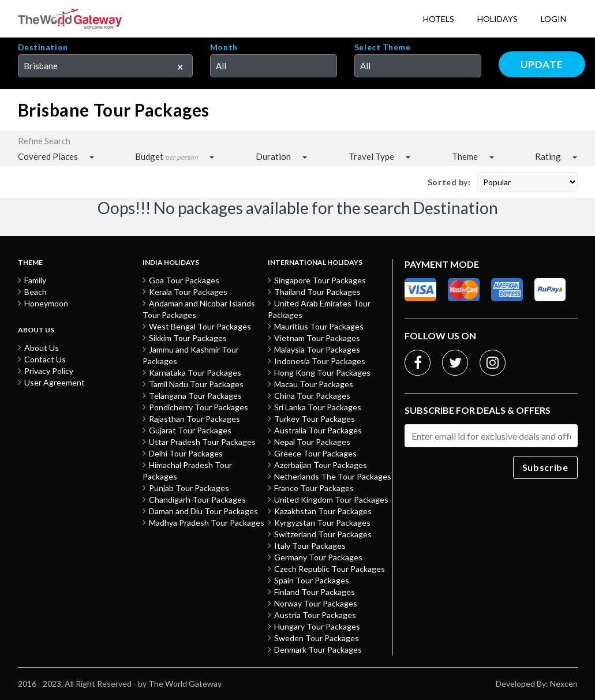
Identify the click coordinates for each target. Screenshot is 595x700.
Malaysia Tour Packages (317, 349)
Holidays (497, 19)
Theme (465, 156)
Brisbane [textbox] (41, 66)
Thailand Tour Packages (317, 292)
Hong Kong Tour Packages (322, 373)
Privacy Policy (49, 371)
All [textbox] (221, 66)
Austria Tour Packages (315, 615)
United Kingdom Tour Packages (331, 499)
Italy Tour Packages (310, 546)
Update (542, 64)
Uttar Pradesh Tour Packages (202, 442)
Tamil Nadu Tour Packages (196, 384)
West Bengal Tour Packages (200, 326)
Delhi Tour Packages (186, 453)
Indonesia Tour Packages (320, 361)
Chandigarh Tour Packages (197, 499)
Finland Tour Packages (315, 592)
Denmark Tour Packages (318, 650)
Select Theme (383, 47)
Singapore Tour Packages (320, 280)
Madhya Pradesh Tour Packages (207, 523)
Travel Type (371, 156)
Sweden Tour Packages (317, 638)
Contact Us (45, 359)
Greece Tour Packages (315, 453)
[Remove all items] (176, 65)
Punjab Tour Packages (189, 488)
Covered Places (48, 156)
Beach (35, 292)
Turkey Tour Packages (315, 419)
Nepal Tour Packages (312, 442)
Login (553, 19)
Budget (166, 157)
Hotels (439, 19)
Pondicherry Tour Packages (199, 407)
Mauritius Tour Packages (319, 326)
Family (35, 280)
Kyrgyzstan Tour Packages (322, 523)
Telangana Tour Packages (195, 396)
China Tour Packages (312, 396)
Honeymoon (46, 303)
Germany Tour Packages (318, 557)
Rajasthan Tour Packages (194, 419)
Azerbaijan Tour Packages (321, 465)
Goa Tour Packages (184, 280)
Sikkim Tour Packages (188, 338)
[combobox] (105, 66)
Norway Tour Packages (316, 603)
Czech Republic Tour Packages (330, 569)
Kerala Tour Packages (188, 292)
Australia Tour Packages (318, 430)
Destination (43, 47)
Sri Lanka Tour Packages (318, 407)
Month (224, 47)
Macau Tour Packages (314, 384)
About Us (42, 348)
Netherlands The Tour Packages (333, 476)
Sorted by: (449, 182)
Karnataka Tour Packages (195, 373)
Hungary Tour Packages (317, 626)
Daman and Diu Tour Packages (203, 511)
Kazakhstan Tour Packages (323, 511)
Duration (273, 156)
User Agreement (55, 382)
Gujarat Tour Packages (190, 430)
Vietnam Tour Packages (317, 338)
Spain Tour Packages (312, 580)
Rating (548, 156)
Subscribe (545, 467)
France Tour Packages (314, 488)
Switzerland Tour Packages (323, 534)
